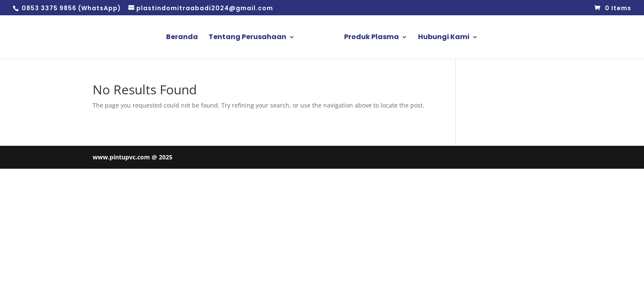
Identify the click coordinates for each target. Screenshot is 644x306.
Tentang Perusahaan (247, 38)
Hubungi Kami (444, 38)
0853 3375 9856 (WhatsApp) (71, 8)
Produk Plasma (371, 38)
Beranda (182, 38)
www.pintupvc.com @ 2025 (133, 157)
